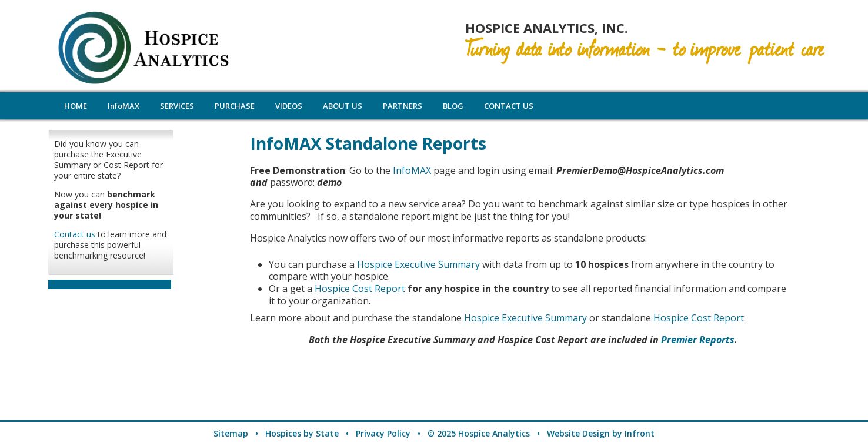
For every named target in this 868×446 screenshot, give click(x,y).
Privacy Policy (383, 433)
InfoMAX (412, 170)
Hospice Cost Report (361, 289)
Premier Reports (698, 340)
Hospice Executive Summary (418, 264)
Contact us (75, 234)
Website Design (578, 433)
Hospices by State (302, 433)
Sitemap (231, 433)
